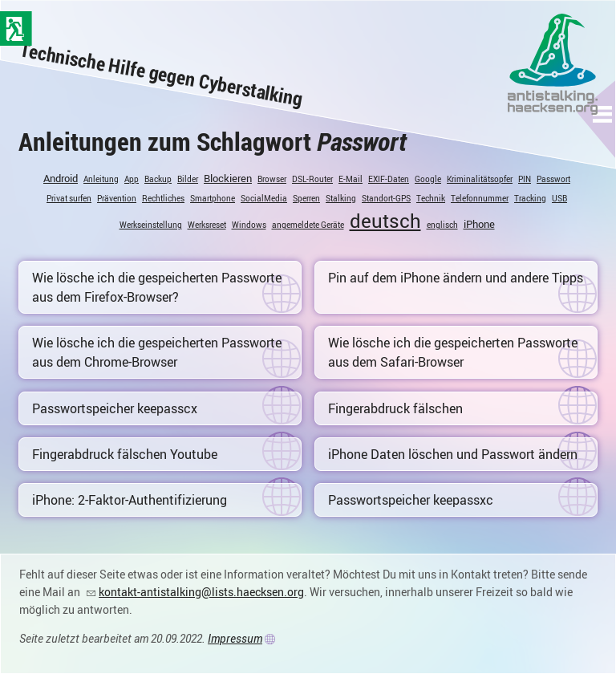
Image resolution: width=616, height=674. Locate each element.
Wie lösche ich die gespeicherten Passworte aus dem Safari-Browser (453, 352)
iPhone (479, 224)
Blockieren (228, 178)
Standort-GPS (386, 198)
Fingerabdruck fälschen (395, 408)
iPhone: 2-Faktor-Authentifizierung (130, 500)
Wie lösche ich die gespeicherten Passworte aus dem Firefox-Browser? (157, 287)
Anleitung (101, 179)
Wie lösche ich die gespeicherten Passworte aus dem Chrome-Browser (157, 352)
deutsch (385, 221)
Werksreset (207, 225)
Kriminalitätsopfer (480, 179)
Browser (272, 179)
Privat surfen (69, 198)
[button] (603, 114)
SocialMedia (264, 198)
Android (61, 178)
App (132, 179)
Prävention (117, 198)
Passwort (553, 179)
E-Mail (351, 179)
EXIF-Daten (389, 179)
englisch (442, 225)
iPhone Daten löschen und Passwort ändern (453, 454)
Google (428, 179)
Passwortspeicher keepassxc (411, 500)
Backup (158, 179)
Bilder (188, 179)
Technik (431, 198)
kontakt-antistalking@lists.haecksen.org (201, 592)
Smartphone (213, 198)
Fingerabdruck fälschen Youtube (125, 454)
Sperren (306, 198)
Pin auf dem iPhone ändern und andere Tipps (456, 278)
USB (559, 198)
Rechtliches (163, 198)
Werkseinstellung (151, 225)
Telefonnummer (480, 198)
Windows (249, 225)
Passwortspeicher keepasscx (115, 408)
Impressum (235, 638)
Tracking (530, 198)
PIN (525, 179)
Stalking (341, 198)
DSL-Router (312, 179)
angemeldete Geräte (308, 225)
